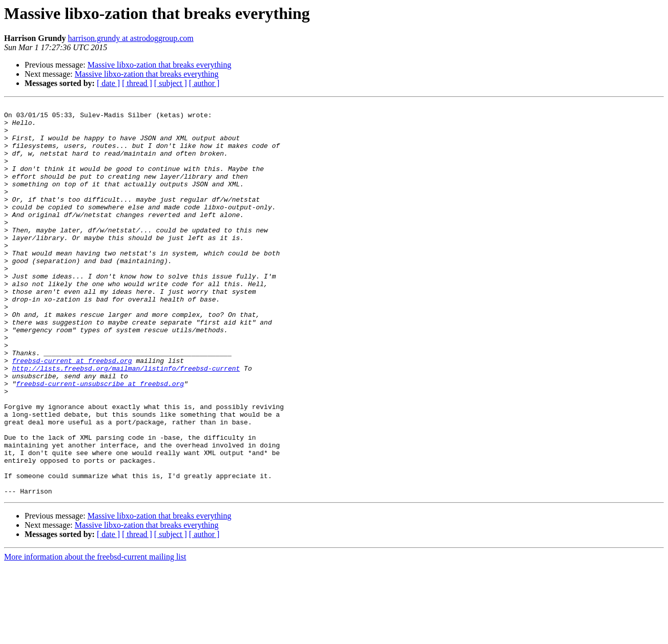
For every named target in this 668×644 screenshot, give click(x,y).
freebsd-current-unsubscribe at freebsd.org (100, 440)
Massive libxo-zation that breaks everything (160, 65)
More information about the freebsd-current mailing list (95, 635)
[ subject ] (171, 83)
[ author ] (204, 83)
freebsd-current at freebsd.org (72, 413)
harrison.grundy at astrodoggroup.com (130, 38)
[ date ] (108, 83)
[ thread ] (137, 83)
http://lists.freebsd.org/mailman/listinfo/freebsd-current (126, 422)
